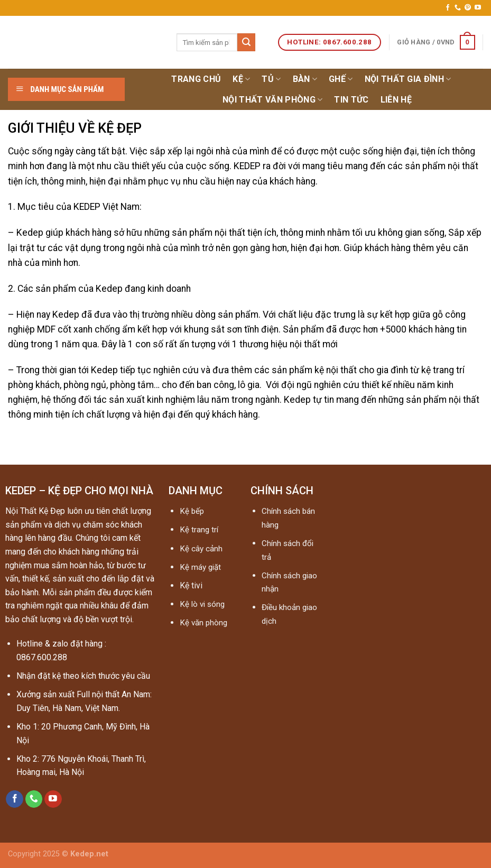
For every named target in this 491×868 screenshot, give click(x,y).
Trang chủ (196, 79)
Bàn (305, 79)
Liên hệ (396, 100)
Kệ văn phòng (203, 623)
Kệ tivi (191, 585)
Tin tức (351, 100)
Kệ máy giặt (200, 567)
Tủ (271, 79)
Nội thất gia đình (408, 79)
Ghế (341, 79)
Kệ (241, 79)
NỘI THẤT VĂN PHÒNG (272, 100)
